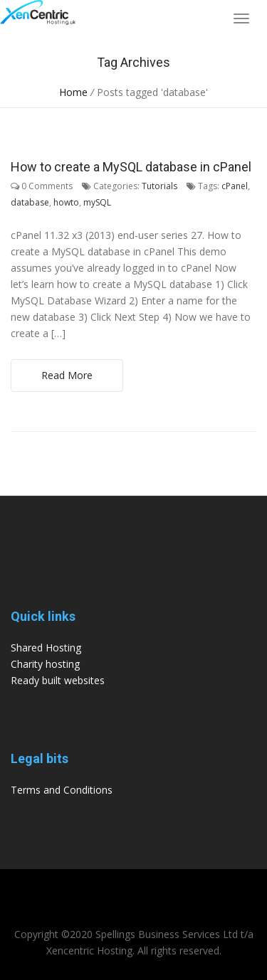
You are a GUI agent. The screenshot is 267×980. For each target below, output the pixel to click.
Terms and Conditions (62, 790)
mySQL (97, 202)
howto (66, 202)
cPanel (235, 186)
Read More (67, 375)
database (30, 202)
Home (73, 92)
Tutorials (159, 186)
